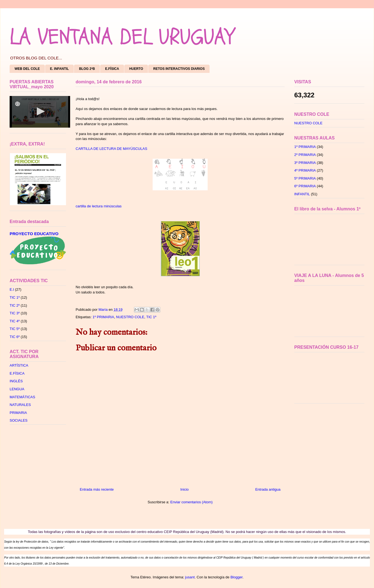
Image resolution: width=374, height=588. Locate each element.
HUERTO (136, 69)
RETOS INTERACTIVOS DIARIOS (179, 69)
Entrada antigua (268, 489)
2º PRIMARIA (305, 155)
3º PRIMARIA (305, 163)
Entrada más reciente (97, 489)
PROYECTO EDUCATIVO (34, 234)
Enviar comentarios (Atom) (191, 502)
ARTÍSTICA (19, 365)
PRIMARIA (18, 413)
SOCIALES (19, 420)
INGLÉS (16, 381)
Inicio (185, 489)
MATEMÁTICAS (22, 397)
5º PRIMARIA (305, 178)
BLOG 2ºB (87, 69)
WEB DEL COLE (27, 69)
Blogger (237, 577)
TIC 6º (15, 337)
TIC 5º (15, 329)
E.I (12, 289)
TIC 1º (151, 317)
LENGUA (17, 389)
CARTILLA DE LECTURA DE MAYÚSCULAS (111, 149)
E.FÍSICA (112, 69)
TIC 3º (15, 313)
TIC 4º (15, 321)
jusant (190, 577)
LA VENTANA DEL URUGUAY (122, 37)
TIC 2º (15, 305)
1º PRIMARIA (103, 317)
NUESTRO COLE (130, 317)
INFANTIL (302, 194)
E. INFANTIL (60, 69)
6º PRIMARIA (305, 186)
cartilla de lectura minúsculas (99, 206)
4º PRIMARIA (305, 170)
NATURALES (20, 405)
